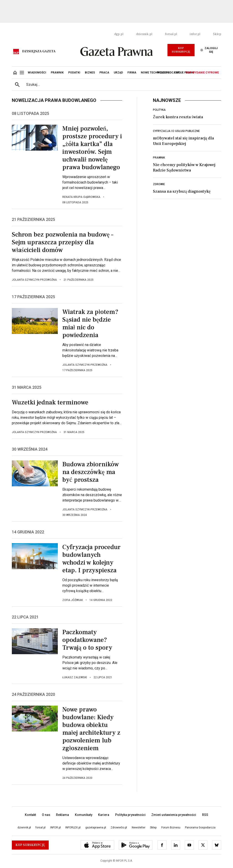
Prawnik (159, 158)
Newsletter (139, 828)
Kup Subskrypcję (181, 50)
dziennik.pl (144, 34)
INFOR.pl (56, 828)
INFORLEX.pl (73, 828)
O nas (46, 815)
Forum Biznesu (171, 828)
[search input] (122, 85)
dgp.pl (119, 34)
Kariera (104, 815)
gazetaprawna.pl (96, 828)
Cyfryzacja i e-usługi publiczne (176, 131)
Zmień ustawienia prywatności (174, 815)
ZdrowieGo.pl (119, 828)
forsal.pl (171, 34)
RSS (205, 815)
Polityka (159, 110)
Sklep (217, 34)
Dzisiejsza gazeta (39, 51)
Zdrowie (159, 184)
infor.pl (195, 34)
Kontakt (30, 815)
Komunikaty (84, 815)
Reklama (62, 815)
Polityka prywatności (130, 815)
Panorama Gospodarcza (200, 828)
